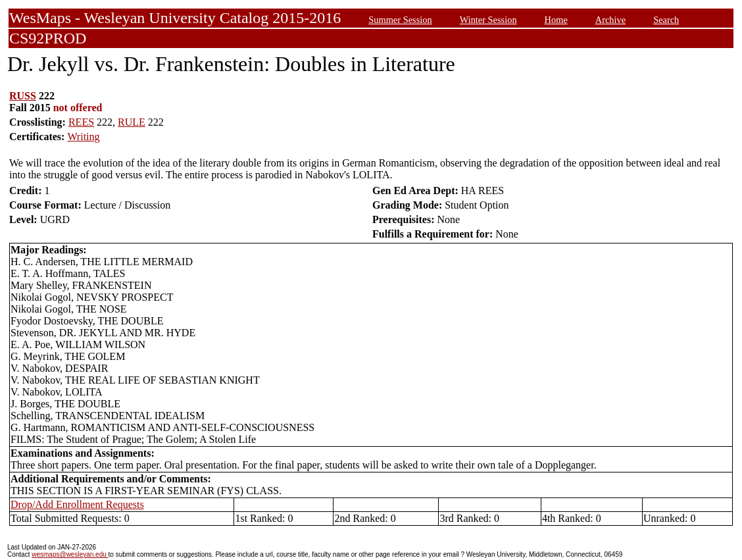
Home (556, 20)
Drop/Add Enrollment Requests (77, 504)
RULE (132, 122)
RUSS (23, 96)
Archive (610, 20)
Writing (83, 137)
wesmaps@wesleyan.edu (70, 554)
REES (81, 122)
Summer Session (400, 20)
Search (666, 20)
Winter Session (488, 20)
